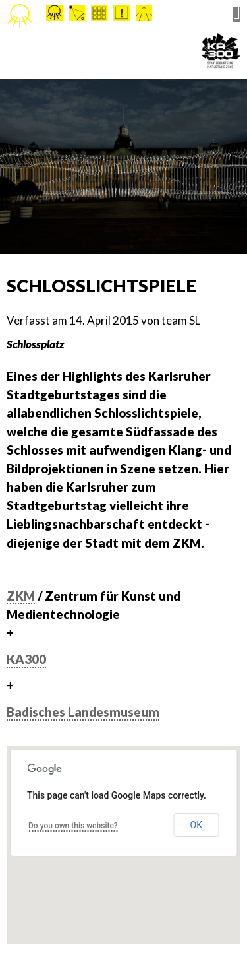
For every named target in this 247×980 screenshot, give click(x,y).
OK (196, 825)
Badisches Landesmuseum (83, 712)
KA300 (26, 659)
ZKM (21, 596)
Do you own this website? (73, 826)
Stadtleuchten (20, 16)
